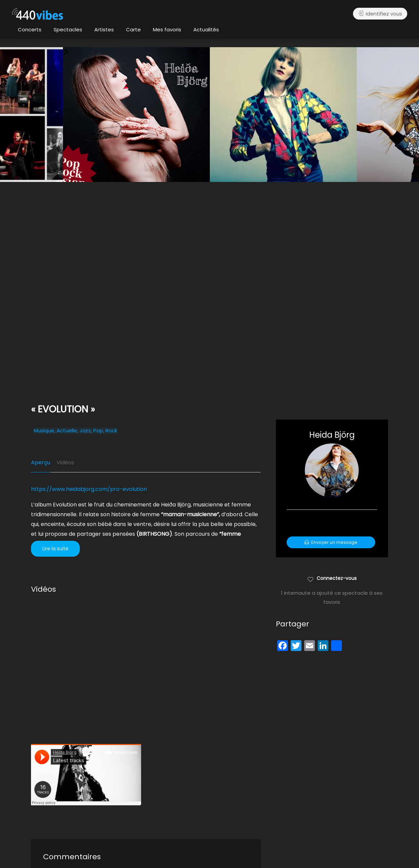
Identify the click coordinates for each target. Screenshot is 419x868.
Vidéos (65, 462)
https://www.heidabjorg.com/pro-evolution (89, 489)
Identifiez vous (380, 14)
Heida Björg (332, 435)
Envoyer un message (331, 542)
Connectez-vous (332, 578)
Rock (111, 431)
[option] (283, 115)
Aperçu (41, 462)
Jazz (85, 431)
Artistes (104, 29)
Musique (44, 431)
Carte (133, 29)
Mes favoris (167, 29)
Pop (98, 431)
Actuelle (67, 431)
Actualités (206, 29)
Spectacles (68, 29)
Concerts (30, 29)
